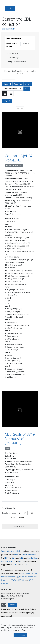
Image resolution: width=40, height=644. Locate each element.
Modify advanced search (16, 62)
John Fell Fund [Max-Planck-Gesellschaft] (33, 558)
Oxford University (8, 561)
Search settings (13, 58)
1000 (13, 517)
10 (19, 513)
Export (18, 84)
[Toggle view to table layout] (11, 94)
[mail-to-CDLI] (4, 606)
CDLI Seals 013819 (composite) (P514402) (20, 439)
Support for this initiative (11, 551)
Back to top (20, 526)
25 (25, 513)
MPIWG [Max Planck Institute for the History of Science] (21, 580)
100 (32, 513)
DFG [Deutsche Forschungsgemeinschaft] (27, 565)
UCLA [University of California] (21, 561)
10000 (21, 517)
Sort (27, 89)
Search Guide (8, 29)
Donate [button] (12, 605)
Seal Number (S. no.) (12, 45)
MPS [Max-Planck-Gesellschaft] (16, 555)
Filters (7, 101)
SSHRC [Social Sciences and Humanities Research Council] (15, 565)
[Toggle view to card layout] (5, 94)
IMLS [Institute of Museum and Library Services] (21, 558)
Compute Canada (26, 577)
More (27, 84)
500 (5, 517)
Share (7, 84)
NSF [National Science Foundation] (6, 558)
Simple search (12, 54)
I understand (20, 635)
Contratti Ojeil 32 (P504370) (19, 158)
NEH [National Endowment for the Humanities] (13, 558)
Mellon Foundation (29, 555)
